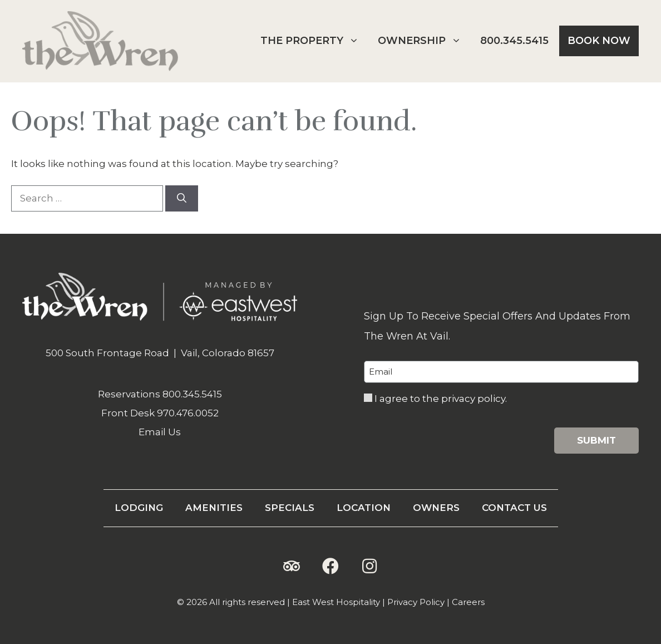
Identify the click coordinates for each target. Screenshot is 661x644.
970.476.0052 (188, 413)
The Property (314, 41)
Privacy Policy (416, 602)
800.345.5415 (514, 41)
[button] (292, 566)
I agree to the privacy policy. (441, 399)
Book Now (599, 41)
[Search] (182, 199)
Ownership (424, 41)
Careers (468, 602)
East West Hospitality (336, 602)
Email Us (160, 432)
